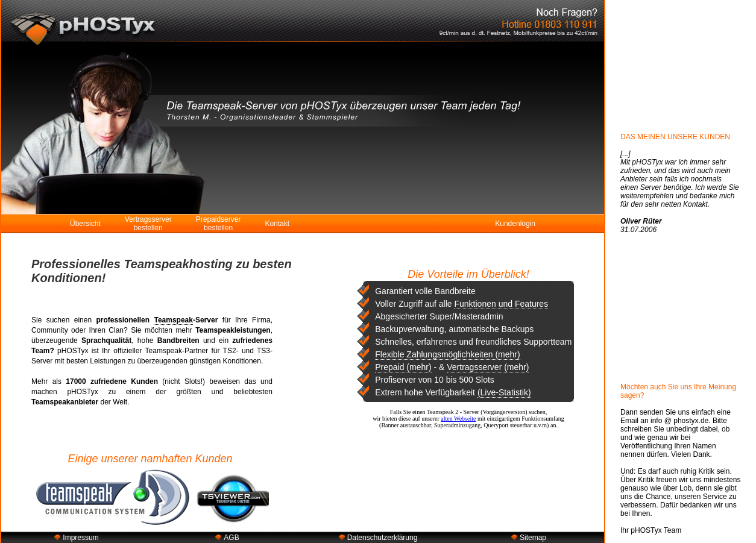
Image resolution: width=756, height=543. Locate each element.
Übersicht (85, 224)
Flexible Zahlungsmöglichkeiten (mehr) (447, 354)
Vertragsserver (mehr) (488, 367)
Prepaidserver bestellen (219, 224)
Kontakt (277, 224)
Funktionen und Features (501, 304)
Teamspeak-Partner (177, 351)
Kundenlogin (515, 224)
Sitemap (533, 538)
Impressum (80, 538)
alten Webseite (458, 419)
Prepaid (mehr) (403, 367)
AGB (231, 538)
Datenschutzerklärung (383, 538)
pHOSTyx (73, 351)
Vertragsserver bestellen (148, 224)
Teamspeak (173, 320)
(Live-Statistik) (504, 392)
